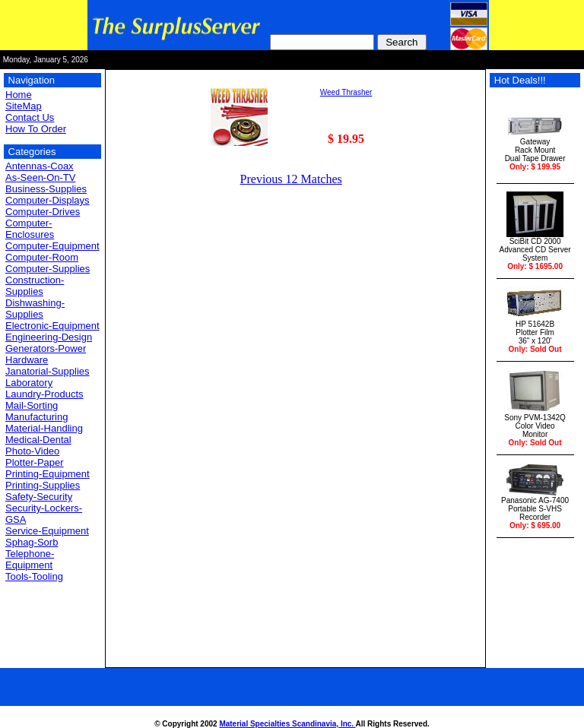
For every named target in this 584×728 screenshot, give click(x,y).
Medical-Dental (38, 440)
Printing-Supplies (43, 485)
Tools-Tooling (34, 576)
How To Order (36, 129)
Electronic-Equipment (52, 326)
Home (19, 95)
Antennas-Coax (40, 166)
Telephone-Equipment (30, 559)
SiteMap (24, 106)
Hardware (27, 360)
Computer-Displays (48, 200)
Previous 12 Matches (291, 179)
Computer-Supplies (48, 269)
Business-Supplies (46, 189)
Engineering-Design (49, 337)
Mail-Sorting (32, 405)
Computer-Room (42, 257)
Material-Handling (44, 428)
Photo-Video (32, 451)
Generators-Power (46, 348)
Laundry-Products (44, 394)
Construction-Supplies (35, 286)
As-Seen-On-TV (40, 177)
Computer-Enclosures (30, 229)
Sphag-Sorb (32, 542)
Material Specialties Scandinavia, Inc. (287, 724)
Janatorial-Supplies (48, 371)
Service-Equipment (47, 531)
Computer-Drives (43, 212)
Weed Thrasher (346, 92)
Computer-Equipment (52, 246)
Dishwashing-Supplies (35, 309)
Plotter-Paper (35, 462)
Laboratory (29, 383)
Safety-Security (39, 497)
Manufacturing (36, 417)
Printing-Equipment (48, 474)
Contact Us (30, 117)
